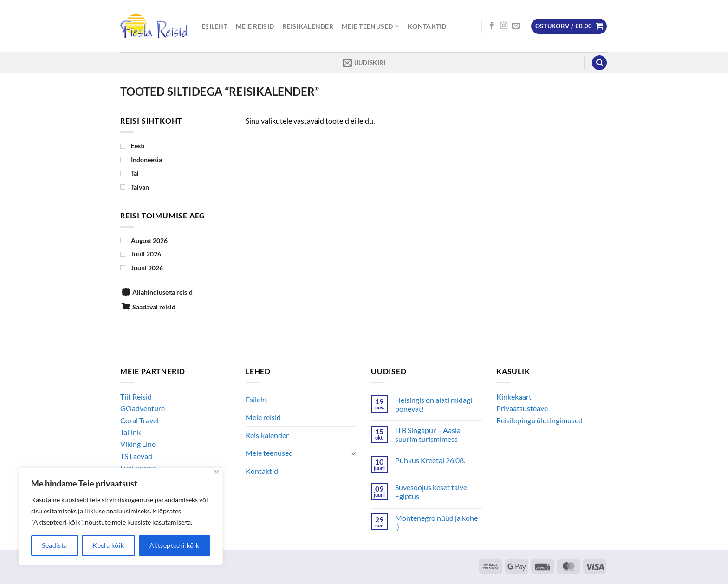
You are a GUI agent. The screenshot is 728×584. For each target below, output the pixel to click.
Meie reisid (255, 26)
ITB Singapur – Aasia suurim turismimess (428, 434)
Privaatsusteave (522, 408)
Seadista (54, 545)
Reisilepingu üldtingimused (539, 420)
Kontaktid (427, 26)
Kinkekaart (514, 397)
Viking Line (138, 444)
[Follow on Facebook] (492, 26)
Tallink (130, 432)
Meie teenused (370, 26)
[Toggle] (353, 453)
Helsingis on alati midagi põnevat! (434, 404)
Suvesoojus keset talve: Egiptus (432, 492)
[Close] (217, 472)
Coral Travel (140, 420)
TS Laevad (136, 456)
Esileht (214, 26)
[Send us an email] (516, 26)
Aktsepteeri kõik (175, 545)
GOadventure (143, 408)
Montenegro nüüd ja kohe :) (436, 522)
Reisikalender (308, 26)
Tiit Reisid (136, 397)
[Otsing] (599, 63)
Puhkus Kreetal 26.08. (430, 460)
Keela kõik (108, 545)
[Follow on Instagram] (504, 26)
